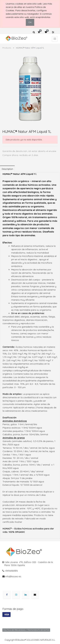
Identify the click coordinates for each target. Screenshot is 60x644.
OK (30, 22)
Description (7, 169)
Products (7, 48)
